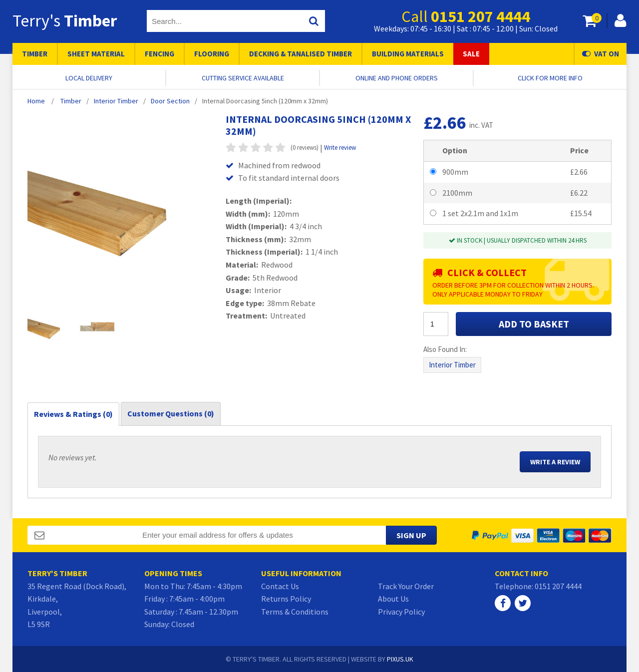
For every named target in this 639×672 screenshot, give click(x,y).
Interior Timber (452, 365)
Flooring (212, 54)
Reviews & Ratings (73, 414)
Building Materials (408, 54)
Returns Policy (286, 599)
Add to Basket (534, 324)
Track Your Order (406, 586)
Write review (340, 148)
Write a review (555, 462)
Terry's (65, 20)
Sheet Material (96, 54)
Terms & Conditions (295, 612)
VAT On (601, 54)
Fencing (160, 54)
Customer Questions (171, 413)
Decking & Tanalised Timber (301, 54)
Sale (471, 54)
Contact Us (280, 586)
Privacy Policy (401, 612)
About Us (393, 599)
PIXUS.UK (400, 659)
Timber (35, 54)
